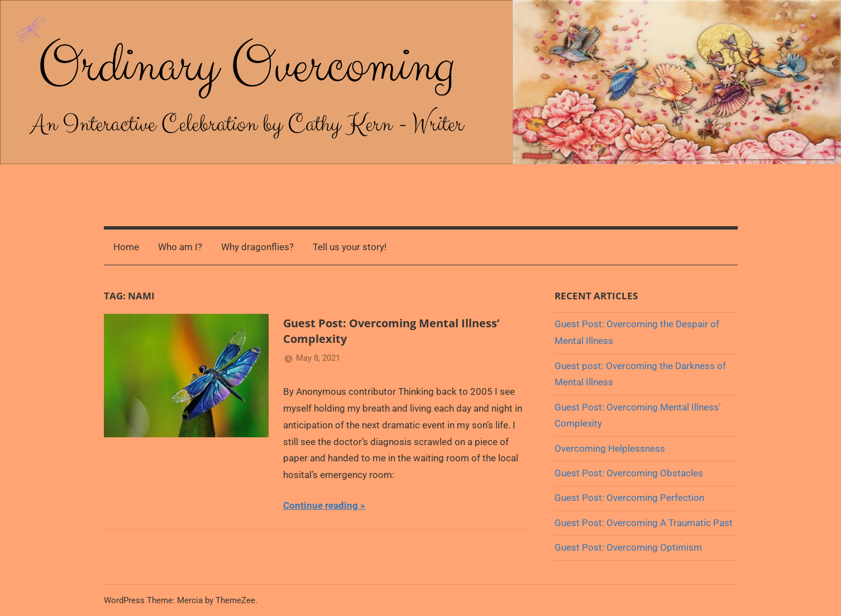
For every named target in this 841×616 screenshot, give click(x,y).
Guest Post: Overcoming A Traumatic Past (644, 523)
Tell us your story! (350, 247)
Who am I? (180, 247)
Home (126, 247)
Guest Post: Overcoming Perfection (629, 498)
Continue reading (321, 505)
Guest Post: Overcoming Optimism (628, 547)
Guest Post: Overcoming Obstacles (629, 473)
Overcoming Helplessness (610, 448)
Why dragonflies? (257, 247)
